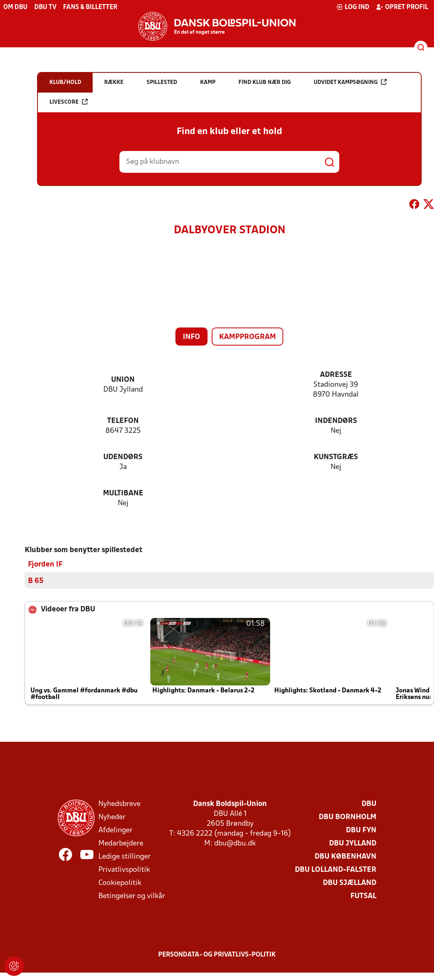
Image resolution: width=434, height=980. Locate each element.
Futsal (363, 896)
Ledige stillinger (125, 856)
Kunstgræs (336, 457)
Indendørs (336, 421)
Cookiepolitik (120, 883)
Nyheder (112, 817)
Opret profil (402, 7)
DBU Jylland (353, 843)
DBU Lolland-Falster (336, 870)
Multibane (123, 493)
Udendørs (123, 457)
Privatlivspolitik (124, 870)
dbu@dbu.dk (235, 843)
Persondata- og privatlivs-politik (217, 954)
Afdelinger (115, 830)
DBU (369, 804)
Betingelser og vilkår (132, 896)
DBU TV (45, 7)
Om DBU (15, 7)
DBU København (345, 856)
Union (123, 380)
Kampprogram (247, 337)
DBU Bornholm (348, 817)
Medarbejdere (121, 843)
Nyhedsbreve (119, 804)
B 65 (36, 581)
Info (191, 337)
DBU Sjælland (350, 883)
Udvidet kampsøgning (350, 82)
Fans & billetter (90, 7)
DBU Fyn (361, 830)
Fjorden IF (45, 564)
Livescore (69, 102)
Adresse (336, 375)
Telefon (123, 421)
